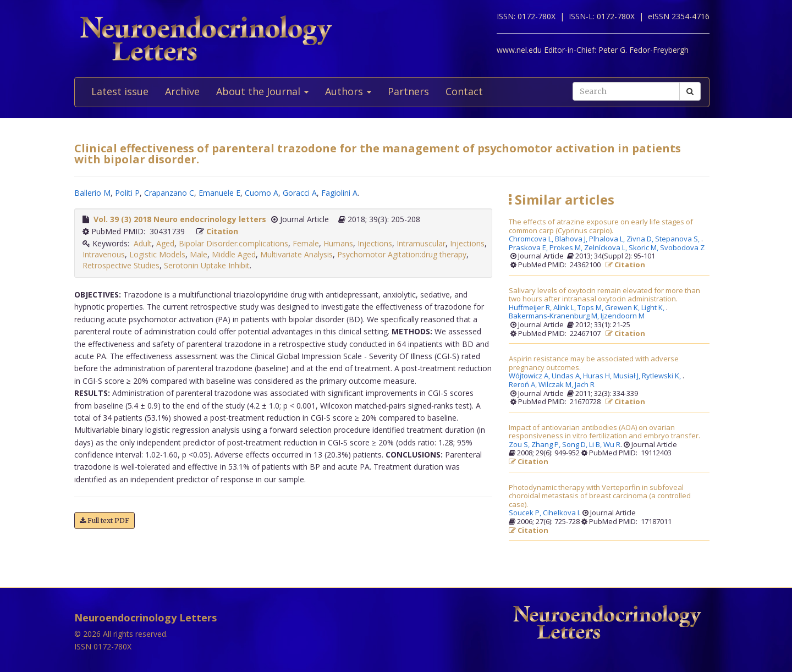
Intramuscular (421, 243)
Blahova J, (572, 239)
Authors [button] (348, 91)
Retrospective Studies (121, 265)
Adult (143, 243)
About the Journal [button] (262, 91)
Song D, (576, 445)
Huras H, (598, 376)
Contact (464, 91)
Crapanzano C (169, 193)
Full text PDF (105, 520)
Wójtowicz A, (530, 376)
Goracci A (300, 193)
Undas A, (567, 376)
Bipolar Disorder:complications (233, 243)
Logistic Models (157, 254)
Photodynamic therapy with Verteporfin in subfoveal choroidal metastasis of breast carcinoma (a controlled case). (600, 496)
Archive (182, 91)
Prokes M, (567, 248)
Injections (375, 243)
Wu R (612, 445)
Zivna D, (641, 239)
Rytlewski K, (662, 376)
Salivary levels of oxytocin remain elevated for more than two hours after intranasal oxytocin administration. (604, 295)
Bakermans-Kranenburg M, (555, 316)
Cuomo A (262, 193)
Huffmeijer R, (531, 308)
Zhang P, (547, 445)
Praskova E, (529, 248)
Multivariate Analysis (296, 254)
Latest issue (120, 91)
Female (306, 243)
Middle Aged (234, 254)
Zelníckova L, (606, 248)
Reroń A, (524, 385)
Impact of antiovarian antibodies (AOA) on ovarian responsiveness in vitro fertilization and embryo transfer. (604, 432)
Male (199, 254)
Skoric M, (644, 248)
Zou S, (520, 445)
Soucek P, (526, 513)
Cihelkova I (561, 513)
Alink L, (565, 308)
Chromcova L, (532, 239)
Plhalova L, (608, 239)
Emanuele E (219, 193)
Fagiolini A (339, 193)
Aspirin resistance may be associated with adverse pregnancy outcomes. (594, 363)
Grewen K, (623, 308)
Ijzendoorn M (623, 316)
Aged (165, 243)
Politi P (127, 193)
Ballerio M (92, 193)
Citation (222, 231)
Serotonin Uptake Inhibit (207, 265)
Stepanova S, (678, 239)
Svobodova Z (682, 248)
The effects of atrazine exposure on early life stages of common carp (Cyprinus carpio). (601, 226)
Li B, (596, 445)
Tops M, (591, 308)
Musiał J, (628, 376)
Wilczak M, (557, 385)
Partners (408, 91)
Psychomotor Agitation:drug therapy (402, 254)
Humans (338, 243)
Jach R (585, 385)
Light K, (654, 308)
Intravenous (104, 254)
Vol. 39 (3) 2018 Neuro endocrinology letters (180, 219)
